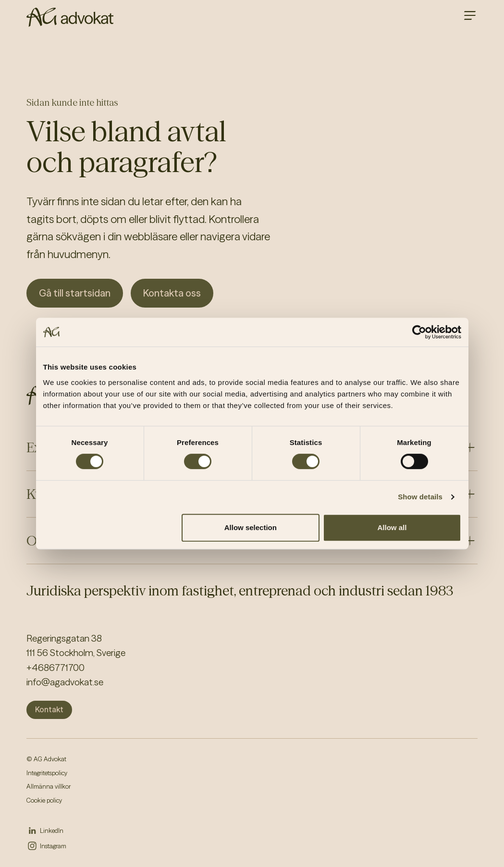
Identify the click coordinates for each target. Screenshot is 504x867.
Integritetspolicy (47, 773)
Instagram (53, 846)
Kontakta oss (172, 293)
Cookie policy (44, 800)
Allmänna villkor (49, 786)
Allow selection (251, 527)
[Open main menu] (470, 15)
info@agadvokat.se (65, 682)
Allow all (392, 527)
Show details (420, 497)
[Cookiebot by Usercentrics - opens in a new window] (419, 332)
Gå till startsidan (75, 293)
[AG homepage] (70, 17)
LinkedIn (52, 830)
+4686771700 (55, 668)
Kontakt (49, 709)
